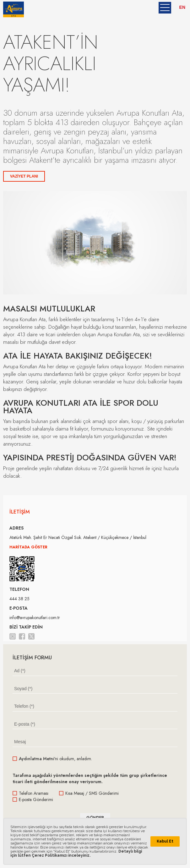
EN (182, 7)
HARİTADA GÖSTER (28, 547)
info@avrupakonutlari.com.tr (35, 618)
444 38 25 (19, 599)
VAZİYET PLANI (24, 176)
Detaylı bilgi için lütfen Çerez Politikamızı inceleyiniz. (76, 853)
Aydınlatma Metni (36, 759)
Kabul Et (165, 841)
